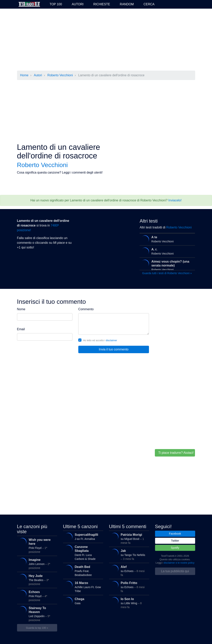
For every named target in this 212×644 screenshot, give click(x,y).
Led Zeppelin (36, 613)
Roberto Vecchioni (60, 75)
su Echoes (128, 570)
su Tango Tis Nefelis (128, 554)
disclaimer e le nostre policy (179, 563)
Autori (78, 4)
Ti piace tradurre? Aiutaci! (176, 453)
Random (127, 4)
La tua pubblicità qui (175, 571)
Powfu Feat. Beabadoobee (82, 570)
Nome (21, 309)
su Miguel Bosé (128, 538)
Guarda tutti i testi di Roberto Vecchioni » (167, 273)
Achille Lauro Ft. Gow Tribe (82, 586)
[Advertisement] (106, 40)
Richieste (102, 4)
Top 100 (56, 4)
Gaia (82, 601)
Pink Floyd (36, 545)
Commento (86, 309)
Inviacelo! (175, 200)
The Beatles (36, 579)
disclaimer (112, 340)
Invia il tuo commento (114, 349)
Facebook (175, 534)
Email (21, 329)
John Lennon (36, 563)
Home (24, 75)
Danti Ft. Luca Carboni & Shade (82, 552)
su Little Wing (128, 602)
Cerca (149, 4)
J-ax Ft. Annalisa (82, 537)
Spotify (175, 548)
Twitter (175, 541)
